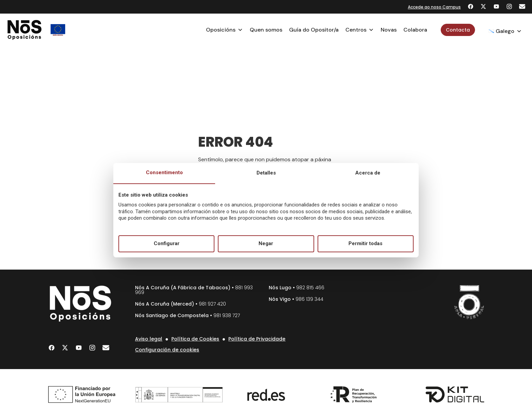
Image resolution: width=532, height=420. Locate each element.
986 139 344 (309, 299)
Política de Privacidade (257, 339)
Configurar (167, 243)
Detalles (266, 173)
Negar (266, 243)
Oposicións (224, 30)
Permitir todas (365, 243)
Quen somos (266, 30)
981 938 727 (227, 315)
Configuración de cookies (167, 350)
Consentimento (164, 172)
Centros (360, 30)
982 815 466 (310, 288)
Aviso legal (149, 339)
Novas (389, 30)
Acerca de (368, 173)
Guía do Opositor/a (314, 30)
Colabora (415, 30)
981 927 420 (212, 304)
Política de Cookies (195, 339)
